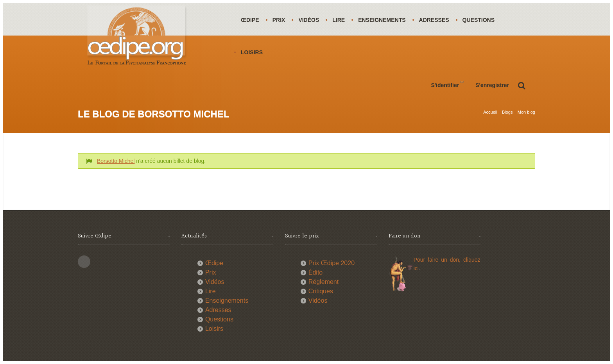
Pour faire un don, (438, 260)
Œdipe (250, 20)
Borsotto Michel (116, 161)
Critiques (321, 291)
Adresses (434, 20)
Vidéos (309, 20)
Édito (315, 272)
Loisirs (252, 52)
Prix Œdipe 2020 (332, 263)
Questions (479, 20)
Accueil (490, 112)
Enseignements (382, 20)
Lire (339, 20)
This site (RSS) (84, 262)
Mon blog (526, 112)
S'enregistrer (492, 85)
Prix (279, 20)
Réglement (324, 282)
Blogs (507, 112)
